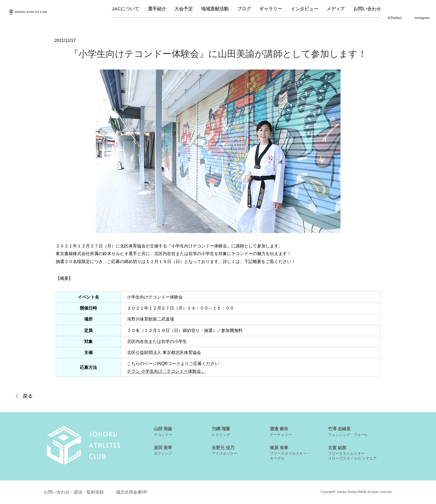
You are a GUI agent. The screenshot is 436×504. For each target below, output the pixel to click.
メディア (336, 9)
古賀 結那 (352, 453)
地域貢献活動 (215, 9)
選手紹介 (157, 9)
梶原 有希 (290, 453)
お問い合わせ (367, 9)
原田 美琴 (163, 450)
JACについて (125, 9)
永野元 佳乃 (225, 450)
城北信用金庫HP (132, 492)
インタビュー (304, 9)
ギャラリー (271, 9)
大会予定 (184, 9)
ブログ (244, 9)
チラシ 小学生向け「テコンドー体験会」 (166, 371)
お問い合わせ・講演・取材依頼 (74, 492)
